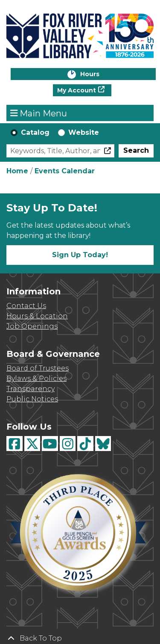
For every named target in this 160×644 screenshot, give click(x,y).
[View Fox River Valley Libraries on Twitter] (32, 444)
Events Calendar (65, 171)
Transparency (31, 389)
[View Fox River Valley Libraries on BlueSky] (103, 444)
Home (17, 171)
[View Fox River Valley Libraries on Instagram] (68, 444)
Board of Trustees (38, 368)
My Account (77, 90)
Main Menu (39, 113)
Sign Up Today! (80, 255)
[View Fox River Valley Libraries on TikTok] (85, 444)
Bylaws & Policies (36, 378)
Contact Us (26, 306)
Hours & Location (37, 316)
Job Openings (32, 326)
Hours (99, 75)
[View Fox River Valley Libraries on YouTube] (50, 444)
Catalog (35, 132)
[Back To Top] (80, 638)
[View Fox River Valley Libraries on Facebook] (15, 444)
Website (84, 132)
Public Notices (32, 399)
